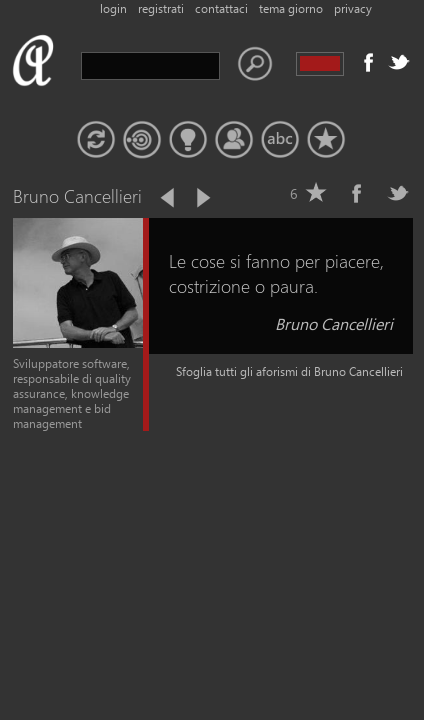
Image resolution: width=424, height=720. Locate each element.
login (113, 8)
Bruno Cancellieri (334, 323)
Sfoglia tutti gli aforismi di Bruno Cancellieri (289, 371)
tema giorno (291, 8)
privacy (353, 8)
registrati (161, 8)
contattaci (221, 8)
